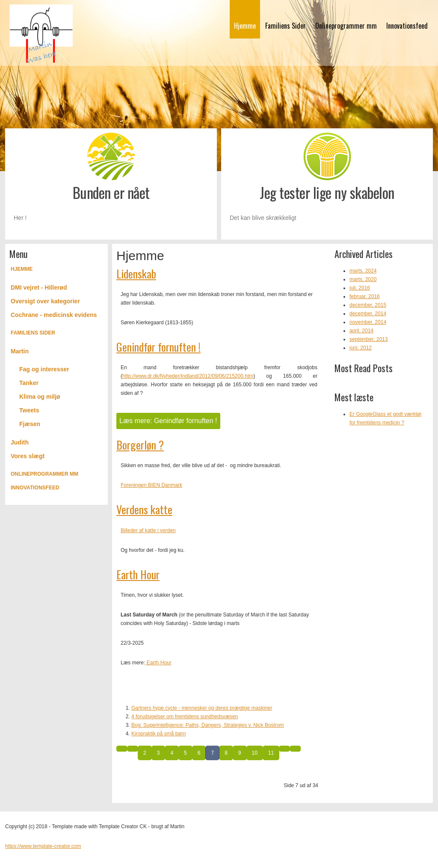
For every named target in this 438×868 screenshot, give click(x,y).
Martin (20, 351)
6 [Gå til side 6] (199, 753)
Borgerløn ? (140, 445)
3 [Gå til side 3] (158, 753)
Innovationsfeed (407, 26)
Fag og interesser (44, 369)
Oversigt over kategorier (45, 301)
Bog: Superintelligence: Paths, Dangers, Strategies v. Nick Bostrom (208, 725)
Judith (20, 442)
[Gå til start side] (122, 749)
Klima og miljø (40, 397)
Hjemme (245, 26)
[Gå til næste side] (284, 749)
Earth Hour (138, 574)
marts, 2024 (363, 271)
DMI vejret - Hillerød (39, 287)
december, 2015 (368, 305)
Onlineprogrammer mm (346, 26)
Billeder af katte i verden (148, 530)
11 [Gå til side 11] (271, 753)
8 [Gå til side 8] (226, 753)
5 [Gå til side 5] (185, 753)
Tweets (29, 410)
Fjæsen (30, 424)
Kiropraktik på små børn (158, 734)
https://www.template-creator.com (43, 846)
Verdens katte (144, 509)
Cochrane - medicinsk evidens (54, 315)
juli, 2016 (360, 288)
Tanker (29, 383)
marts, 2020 (363, 279)
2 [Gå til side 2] (145, 753)
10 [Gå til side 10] (255, 753)
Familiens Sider (286, 26)
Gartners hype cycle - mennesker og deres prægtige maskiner (202, 708)
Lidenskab (136, 274)
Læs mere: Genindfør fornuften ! (168, 421)
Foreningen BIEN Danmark (151, 485)
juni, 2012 (361, 348)
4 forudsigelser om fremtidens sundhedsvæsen (185, 717)
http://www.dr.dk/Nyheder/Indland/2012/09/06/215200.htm (188, 376)
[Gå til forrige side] (133, 749)
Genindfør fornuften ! (158, 347)
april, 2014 (361, 331)
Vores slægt (28, 456)
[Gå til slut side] (295, 749)
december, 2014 (368, 314)
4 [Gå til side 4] (172, 753)
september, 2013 (368, 339)
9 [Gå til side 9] (240, 753)
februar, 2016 (365, 296)
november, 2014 (368, 322)
